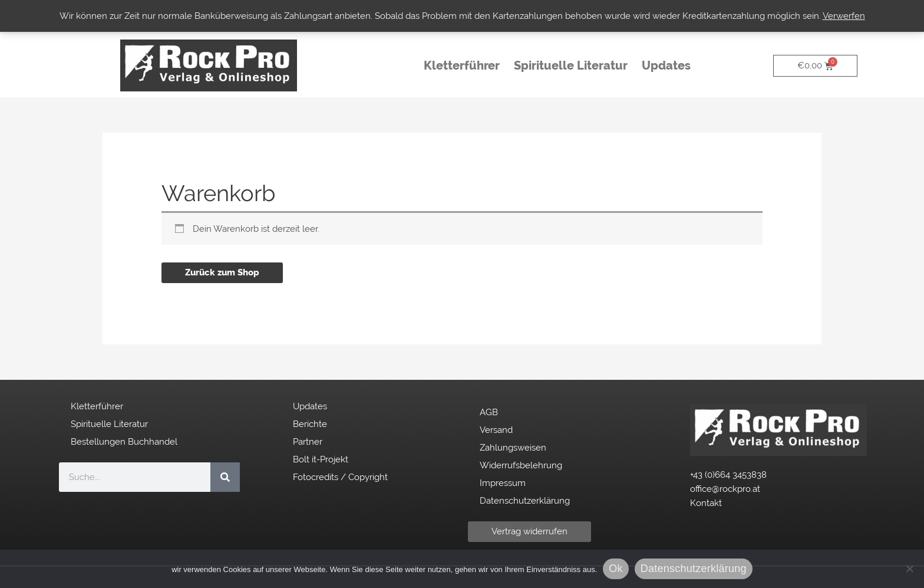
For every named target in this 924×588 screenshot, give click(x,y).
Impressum (503, 483)
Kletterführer (462, 65)
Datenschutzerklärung (525, 501)
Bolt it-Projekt (321, 459)
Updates (669, 65)
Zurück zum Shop (222, 272)
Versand (496, 430)
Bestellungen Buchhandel (124, 442)
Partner (308, 442)
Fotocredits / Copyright (340, 477)
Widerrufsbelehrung (521, 465)
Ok (616, 569)
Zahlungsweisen (513, 448)
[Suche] (225, 477)
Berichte (310, 424)
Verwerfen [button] (844, 16)
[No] (909, 569)
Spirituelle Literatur (571, 65)
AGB (489, 412)
